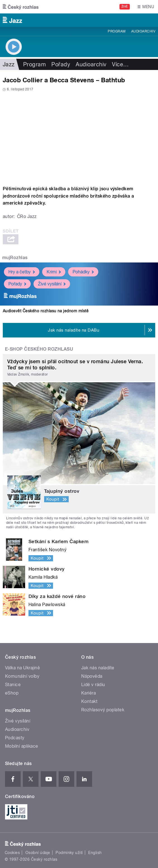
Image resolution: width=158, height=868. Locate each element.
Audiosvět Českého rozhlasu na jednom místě (46, 311)
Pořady (61, 64)
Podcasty (15, 738)
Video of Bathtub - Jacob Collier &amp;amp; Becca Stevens (79, 137)
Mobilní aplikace (22, 746)
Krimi (54, 272)
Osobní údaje (38, 853)
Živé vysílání (52, 284)
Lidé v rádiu (93, 685)
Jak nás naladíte (98, 668)
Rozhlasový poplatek (103, 710)
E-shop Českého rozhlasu (39, 349)
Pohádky (83, 272)
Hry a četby (22, 272)
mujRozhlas (15, 258)
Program (117, 31)
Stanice (13, 685)
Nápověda (92, 676)
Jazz (9, 64)
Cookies (12, 853)
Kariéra (88, 693)
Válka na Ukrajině (22, 668)
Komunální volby (22, 676)
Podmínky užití (69, 853)
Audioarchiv (143, 31)
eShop (12, 693)
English (95, 853)
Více (120, 64)
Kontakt (89, 701)
